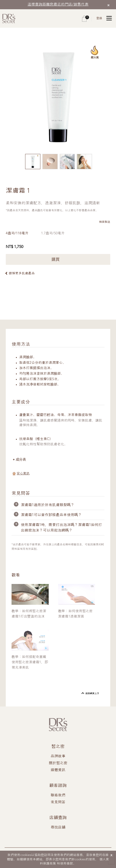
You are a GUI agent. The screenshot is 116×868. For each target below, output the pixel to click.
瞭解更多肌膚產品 (22, 273)
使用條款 (67, 864)
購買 (58, 259)
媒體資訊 (58, 770)
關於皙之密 (58, 763)
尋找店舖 (58, 828)
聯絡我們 (58, 795)
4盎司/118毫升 (18, 233)
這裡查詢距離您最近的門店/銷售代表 (58, 5)
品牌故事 (58, 756)
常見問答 (58, 802)
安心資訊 (23, 474)
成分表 (21, 460)
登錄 (99, 18)
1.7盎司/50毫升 (54, 233)
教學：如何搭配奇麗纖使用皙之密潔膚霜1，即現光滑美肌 (30, 662)
